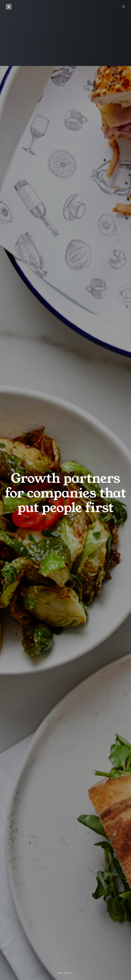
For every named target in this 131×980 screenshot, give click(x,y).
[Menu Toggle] (124, 7)
